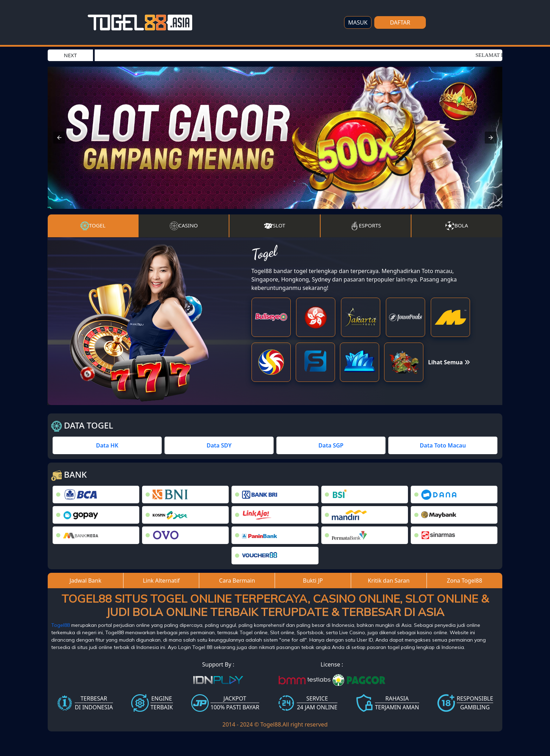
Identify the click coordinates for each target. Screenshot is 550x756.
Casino (184, 226)
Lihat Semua (449, 362)
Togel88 (61, 625)
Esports (365, 226)
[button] (59, 138)
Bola (457, 226)
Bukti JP (313, 581)
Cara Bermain (237, 581)
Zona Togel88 (465, 581)
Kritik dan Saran (389, 581)
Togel (93, 226)
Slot (275, 226)
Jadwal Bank (85, 581)
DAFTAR (400, 22)
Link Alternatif (161, 581)
